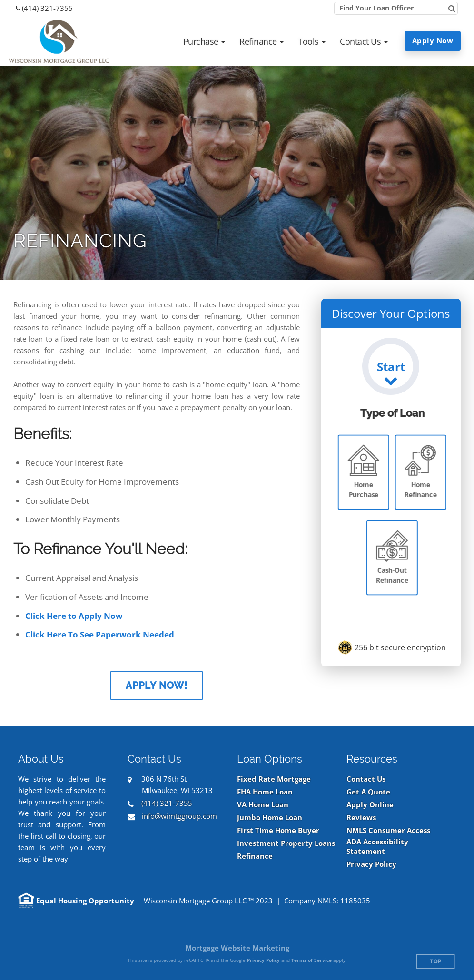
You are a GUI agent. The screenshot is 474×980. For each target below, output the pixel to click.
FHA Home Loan (265, 792)
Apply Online (370, 805)
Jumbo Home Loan (270, 818)
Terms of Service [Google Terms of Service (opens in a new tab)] (311, 960)
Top (436, 962)
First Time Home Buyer (278, 830)
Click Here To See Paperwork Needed (100, 634)
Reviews (361, 818)
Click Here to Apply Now (74, 616)
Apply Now (433, 40)
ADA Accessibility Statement (377, 847)
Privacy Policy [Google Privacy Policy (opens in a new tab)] (263, 960)
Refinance (255, 856)
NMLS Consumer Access (388, 830)
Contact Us (366, 779)
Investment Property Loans (286, 843)
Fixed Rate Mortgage (274, 779)
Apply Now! (157, 686)
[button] (204, 41)
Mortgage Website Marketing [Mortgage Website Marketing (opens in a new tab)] (237, 948)
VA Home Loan (263, 805)
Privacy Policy (371, 864)
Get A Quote (368, 792)
